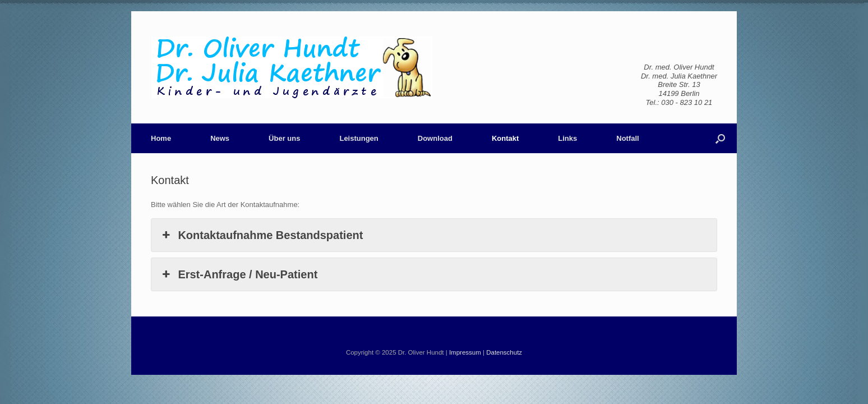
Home (161, 138)
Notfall (627, 138)
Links (567, 138)
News (220, 138)
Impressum (465, 352)
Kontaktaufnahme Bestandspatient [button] (261, 235)
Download (435, 138)
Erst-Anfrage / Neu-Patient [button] (239, 274)
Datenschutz (504, 352)
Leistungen (359, 138)
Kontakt (505, 138)
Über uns (284, 138)
